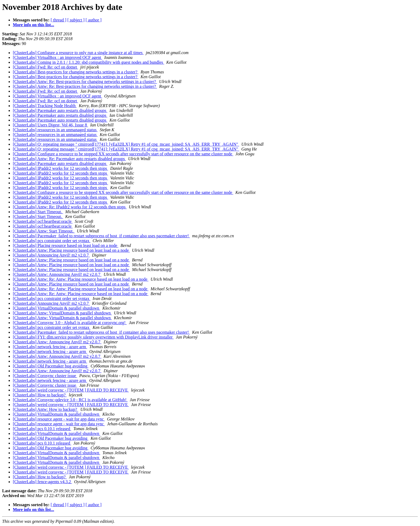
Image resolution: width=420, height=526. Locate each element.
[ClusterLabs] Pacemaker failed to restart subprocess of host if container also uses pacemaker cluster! (101, 236)
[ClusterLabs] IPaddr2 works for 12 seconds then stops (61, 168)
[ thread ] (59, 20)
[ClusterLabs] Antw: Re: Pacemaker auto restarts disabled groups (69, 159)
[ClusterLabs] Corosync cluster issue (45, 376)
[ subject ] (76, 20)
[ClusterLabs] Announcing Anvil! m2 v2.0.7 (51, 255)
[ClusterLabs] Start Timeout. (38, 212)
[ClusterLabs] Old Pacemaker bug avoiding (51, 366)
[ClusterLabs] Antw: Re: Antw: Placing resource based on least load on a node (81, 279)
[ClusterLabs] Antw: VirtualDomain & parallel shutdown (62, 313)
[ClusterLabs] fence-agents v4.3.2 (42, 482)
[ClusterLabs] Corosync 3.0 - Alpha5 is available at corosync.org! (70, 323)
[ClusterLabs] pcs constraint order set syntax (52, 241)
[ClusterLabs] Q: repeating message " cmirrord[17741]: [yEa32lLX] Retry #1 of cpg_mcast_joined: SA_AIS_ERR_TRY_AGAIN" (126, 144)
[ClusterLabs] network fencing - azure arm (50, 347)
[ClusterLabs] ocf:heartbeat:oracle (43, 221)
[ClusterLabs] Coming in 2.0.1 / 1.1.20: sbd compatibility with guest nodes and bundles (89, 62)
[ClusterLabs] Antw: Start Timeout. (44, 231)
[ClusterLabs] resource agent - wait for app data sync (59, 419)
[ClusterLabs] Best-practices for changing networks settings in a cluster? (76, 72)
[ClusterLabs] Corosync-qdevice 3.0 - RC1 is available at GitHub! (70, 400)
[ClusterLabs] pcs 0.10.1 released (42, 429)
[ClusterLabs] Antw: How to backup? (46, 409)
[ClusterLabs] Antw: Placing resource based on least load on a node (71, 250)
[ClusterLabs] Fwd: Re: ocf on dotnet (46, 67)
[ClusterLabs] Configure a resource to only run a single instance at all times (78, 53)
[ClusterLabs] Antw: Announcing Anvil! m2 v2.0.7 (57, 274)
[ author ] (94, 20)
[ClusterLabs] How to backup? (40, 395)
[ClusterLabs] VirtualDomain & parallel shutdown (57, 308)
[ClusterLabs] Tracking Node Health (45, 106)
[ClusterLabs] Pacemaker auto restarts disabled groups (60, 110)
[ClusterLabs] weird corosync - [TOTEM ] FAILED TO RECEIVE (71, 390)
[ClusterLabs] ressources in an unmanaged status (55, 130)
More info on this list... (33, 25)
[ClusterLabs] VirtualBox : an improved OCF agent (57, 57)
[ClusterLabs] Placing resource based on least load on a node (66, 245)
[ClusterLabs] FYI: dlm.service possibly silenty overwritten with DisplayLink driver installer (93, 337)
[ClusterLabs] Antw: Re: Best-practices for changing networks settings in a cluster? (85, 82)
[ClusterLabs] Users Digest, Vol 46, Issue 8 (50, 125)
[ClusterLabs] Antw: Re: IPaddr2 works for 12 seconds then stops (70, 207)
